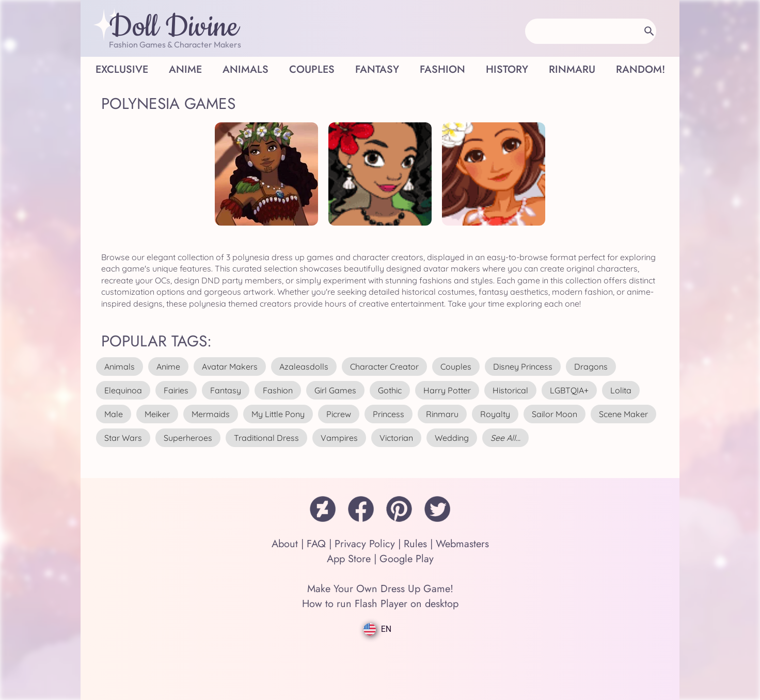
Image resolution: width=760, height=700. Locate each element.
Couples (312, 69)
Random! (640, 69)
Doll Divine (174, 27)
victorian (396, 438)
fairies (176, 390)
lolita (621, 390)
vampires (339, 438)
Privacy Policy (365, 544)
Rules (415, 544)
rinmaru (442, 414)
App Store (349, 559)
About (285, 544)
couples (456, 367)
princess (389, 414)
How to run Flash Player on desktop (380, 604)
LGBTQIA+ (569, 390)
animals (120, 367)
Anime (185, 69)
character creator (384, 367)
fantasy (226, 390)
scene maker (623, 414)
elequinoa (123, 390)
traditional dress (266, 438)
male (114, 414)
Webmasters (462, 544)
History (507, 69)
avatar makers (230, 367)
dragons (591, 367)
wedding (452, 438)
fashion (278, 390)
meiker (157, 414)
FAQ (316, 544)
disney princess (523, 367)
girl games (335, 390)
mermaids (211, 414)
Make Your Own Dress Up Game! (380, 589)
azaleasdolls (304, 367)
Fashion (442, 69)
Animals (246, 69)
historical (510, 390)
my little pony (278, 414)
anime (168, 367)
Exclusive (122, 69)
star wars (123, 438)
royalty (495, 414)
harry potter (447, 390)
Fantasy (377, 69)
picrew (339, 414)
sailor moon (555, 414)
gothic (390, 390)
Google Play (407, 559)
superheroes (188, 438)
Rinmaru (572, 69)
